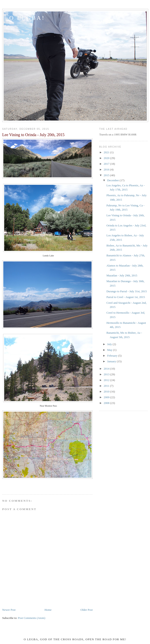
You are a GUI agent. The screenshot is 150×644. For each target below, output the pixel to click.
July (110, 344)
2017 (107, 164)
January (112, 361)
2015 (107, 175)
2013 (107, 374)
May (110, 350)
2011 (107, 386)
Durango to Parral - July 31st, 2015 (127, 291)
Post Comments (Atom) (32, 618)
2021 (107, 152)
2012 (107, 380)
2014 (107, 369)
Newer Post (9, 610)
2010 (107, 391)
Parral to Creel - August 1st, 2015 (126, 297)
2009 (107, 397)
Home (48, 610)
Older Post (87, 610)
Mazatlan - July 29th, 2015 (122, 275)
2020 (107, 158)
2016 (107, 169)
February (113, 356)
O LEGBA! (27, 18)
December (113, 180)
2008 (107, 403)
